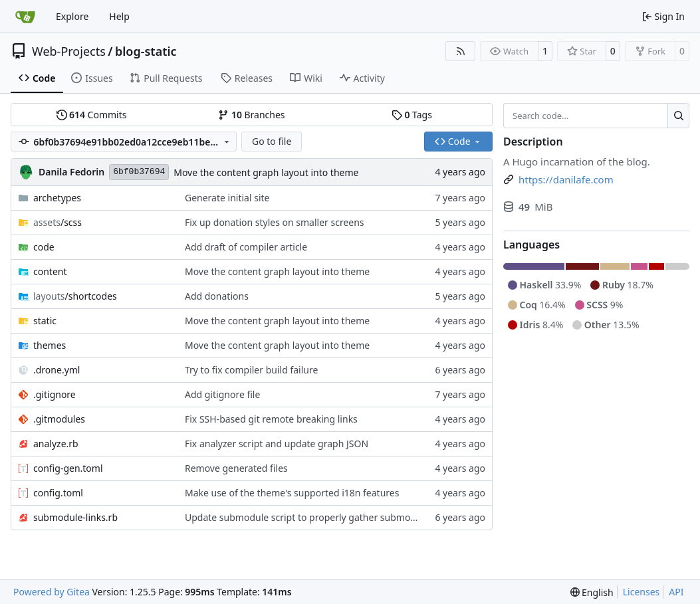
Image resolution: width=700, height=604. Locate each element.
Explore (72, 16)
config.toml (58, 493)
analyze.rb (56, 444)
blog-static (146, 51)
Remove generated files (236, 468)
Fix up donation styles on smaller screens (275, 222)
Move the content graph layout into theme (266, 172)
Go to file (272, 141)
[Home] (25, 17)
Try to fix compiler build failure (251, 370)
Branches (251, 115)
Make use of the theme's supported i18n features (292, 493)
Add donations (217, 296)
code (44, 247)
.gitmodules (59, 419)
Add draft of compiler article (246, 247)
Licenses (642, 592)
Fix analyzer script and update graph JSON (277, 444)
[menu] (592, 592)
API (676, 592)
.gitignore (55, 394)
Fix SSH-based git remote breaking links (271, 419)
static (45, 321)
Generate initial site (227, 198)
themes (50, 345)
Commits (92, 115)
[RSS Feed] (461, 51)
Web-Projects (69, 51)
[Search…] (678, 116)
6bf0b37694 (139, 172)
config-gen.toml (68, 468)
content (50, 271)
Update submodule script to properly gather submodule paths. (322, 517)
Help (119, 16)
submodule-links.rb (75, 517)
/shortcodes (75, 296)
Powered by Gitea (52, 592)
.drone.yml (57, 370)
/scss (58, 222)
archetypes (57, 198)
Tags (412, 115)
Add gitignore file (222, 394)
